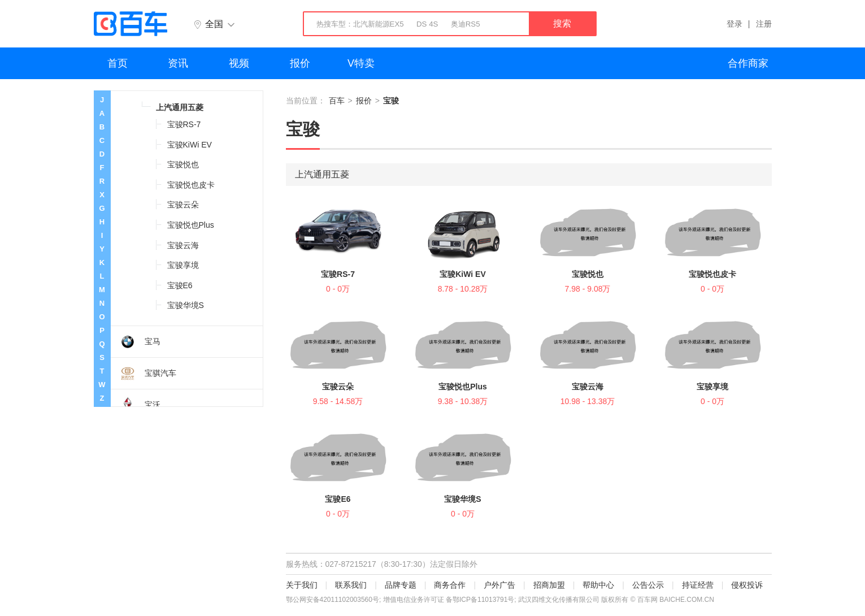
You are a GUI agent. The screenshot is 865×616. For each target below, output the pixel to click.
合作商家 (748, 63)
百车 (337, 101)
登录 (734, 24)
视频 (239, 63)
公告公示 (648, 585)
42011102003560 (346, 600)
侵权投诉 (747, 585)
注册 (764, 24)
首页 (118, 63)
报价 (300, 63)
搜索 (562, 23)
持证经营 (698, 585)
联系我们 (351, 585)
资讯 (178, 63)
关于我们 (302, 585)
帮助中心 (598, 585)
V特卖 (361, 63)
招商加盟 (549, 585)
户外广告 (499, 585)
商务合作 (450, 585)
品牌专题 (401, 585)
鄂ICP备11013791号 (483, 600)
